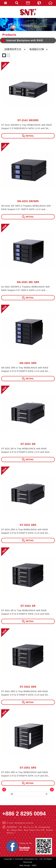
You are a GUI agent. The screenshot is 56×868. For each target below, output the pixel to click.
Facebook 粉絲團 (33, 841)
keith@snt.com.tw (24, 823)
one (4, 55)
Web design (25, 865)
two (8, 55)
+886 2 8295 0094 (24, 814)
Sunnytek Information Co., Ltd (28, 12)
